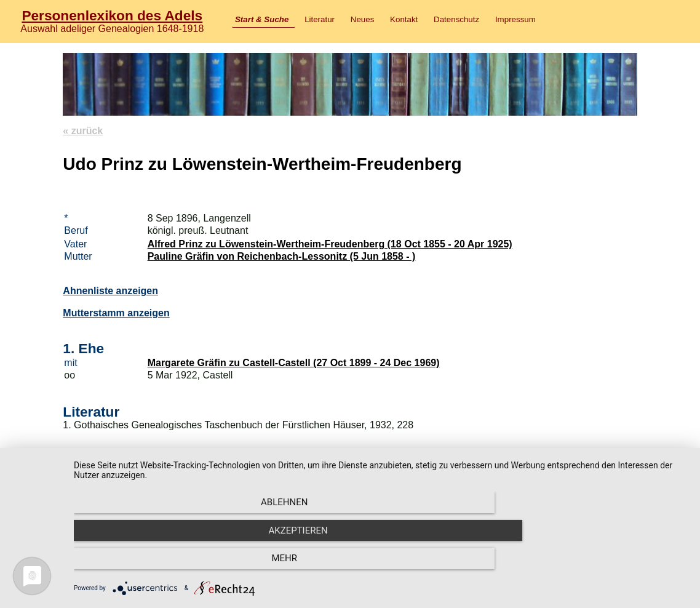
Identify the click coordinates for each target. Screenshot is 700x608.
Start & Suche (262, 19)
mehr (595, 566)
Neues (363, 19)
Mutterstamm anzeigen (116, 313)
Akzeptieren (381, 566)
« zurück (83, 131)
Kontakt (404, 19)
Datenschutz (456, 19)
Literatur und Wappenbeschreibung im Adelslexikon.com (196, 500)
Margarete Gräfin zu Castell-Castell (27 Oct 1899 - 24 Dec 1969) (294, 363)
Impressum (515, 19)
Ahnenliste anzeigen (110, 291)
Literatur (320, 19)
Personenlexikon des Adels (112, 15)
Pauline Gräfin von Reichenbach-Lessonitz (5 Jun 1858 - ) (282, 256)
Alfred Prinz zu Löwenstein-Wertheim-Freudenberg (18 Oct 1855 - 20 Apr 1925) (330, 244)
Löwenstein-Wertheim (114, 474)
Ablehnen (166, 566)
